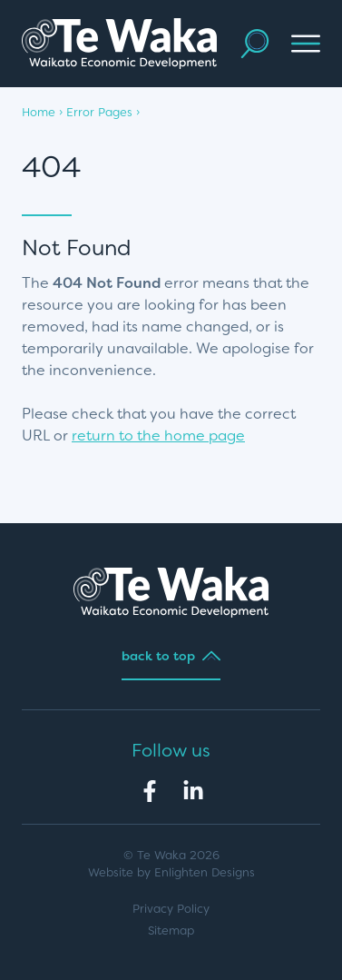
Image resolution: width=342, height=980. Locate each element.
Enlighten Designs (205, 872)
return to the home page (158, 436)
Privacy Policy (171, 909)
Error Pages (99, 112)
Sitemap (171, 931)
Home (39, 112)
